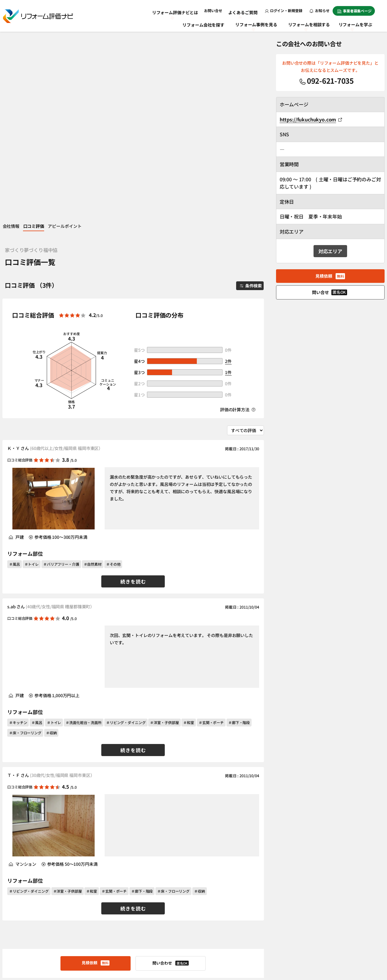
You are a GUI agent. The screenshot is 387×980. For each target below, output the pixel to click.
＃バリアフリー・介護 (61, 377)
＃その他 (113, 377)
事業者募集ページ (354, 11)
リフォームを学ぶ (358, 24)
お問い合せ (217, 10)
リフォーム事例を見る (257, 24)
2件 (228, 173)
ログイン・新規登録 (284, 10)
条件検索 (246, 97)
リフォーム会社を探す (204, 24)
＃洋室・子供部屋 (164, 535)
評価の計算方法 (238, 222)
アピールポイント (78, 37)
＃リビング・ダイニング (126, 535)
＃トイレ (32, 377)
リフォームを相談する (310, 24)
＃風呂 (15, 377)
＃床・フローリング (25, 545)
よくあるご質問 (245, 10)
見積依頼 (96, 775)
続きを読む (133, 394)
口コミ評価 (42, 37)
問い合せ (330, 293)
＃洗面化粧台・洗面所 (84, 535)
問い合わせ (171, 776)
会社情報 (15, 37)
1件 (228, 185)
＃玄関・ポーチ (211, 535)
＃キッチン (18, 535)
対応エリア (330, 251)
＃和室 (189, 535)
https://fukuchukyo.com (311, 119)
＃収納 (51, 545)
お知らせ (320, 10)
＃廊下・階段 (239, 535)
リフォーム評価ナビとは (182, 10)
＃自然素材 (93, 377)
